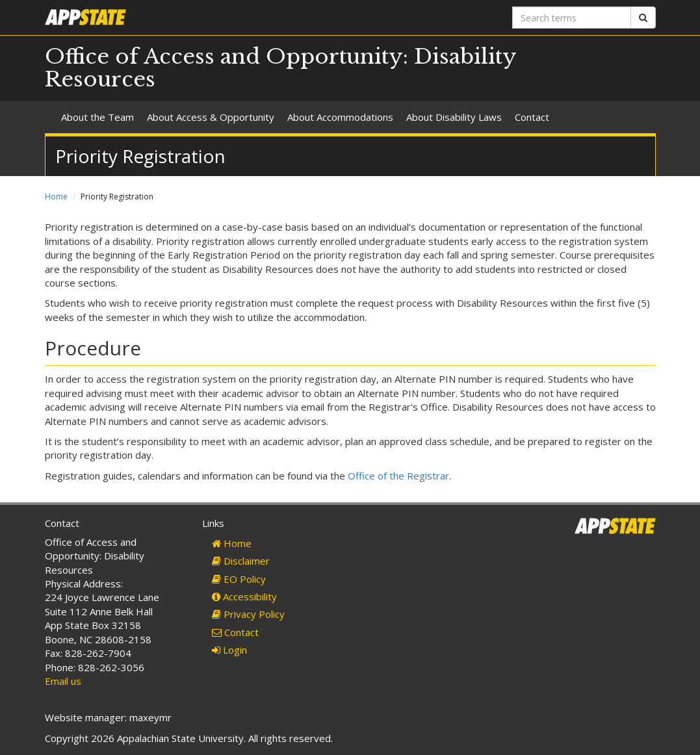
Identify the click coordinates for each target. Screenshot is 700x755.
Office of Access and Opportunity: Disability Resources (280, 68)
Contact (532, 117)
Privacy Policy (248, 614)
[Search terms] (572, 18)
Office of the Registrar (398, 476)
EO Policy (239, 579)
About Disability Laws (454, 117)
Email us (63, 681)
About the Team (97, 117)
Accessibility (244, 596)
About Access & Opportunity (211, 117)
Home (56, 197)
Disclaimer (241, 561)
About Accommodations (340, 117)
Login (229, 650)
